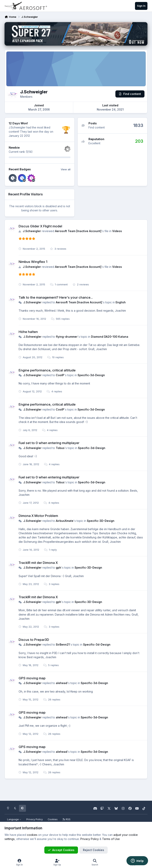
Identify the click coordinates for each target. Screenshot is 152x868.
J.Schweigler (32, 231)
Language (14, 819)
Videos (117, 231)
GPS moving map (32, 678)
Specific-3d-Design (91, 375)
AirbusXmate (65, 521)
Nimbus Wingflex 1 (33, 262)
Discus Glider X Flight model (40, 226)
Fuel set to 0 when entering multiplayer (49, 443)
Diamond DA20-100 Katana (110, 337)
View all (66, 169)
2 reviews (81, 284)
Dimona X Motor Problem (38, 516)
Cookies (53, 819)
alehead (62, 683)
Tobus (60, 448)
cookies (32, 835)
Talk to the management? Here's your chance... (56, 297)
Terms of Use (111, 839)
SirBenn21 (63, 644)
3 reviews (58, 249)
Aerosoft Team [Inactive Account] (78, 231)
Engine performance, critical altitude (47, 370)
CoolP (60, 375)
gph (58, 568)
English (121, 302)
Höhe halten (28, 332)
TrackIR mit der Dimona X (38, 563)
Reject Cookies (94, 850)
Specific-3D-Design (101, 521)
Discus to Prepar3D (34, 640)
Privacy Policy (35, 819)
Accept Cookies (61, 850)
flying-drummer (67, 337)
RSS (66, 819)
